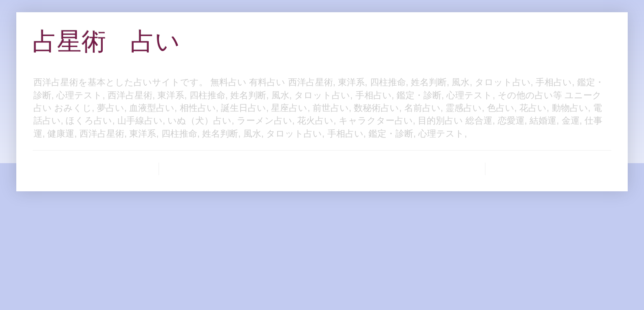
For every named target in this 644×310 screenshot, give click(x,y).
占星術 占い (106, 41)
